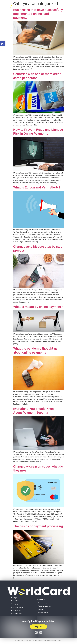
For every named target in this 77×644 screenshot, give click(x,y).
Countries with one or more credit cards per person (37, 76)
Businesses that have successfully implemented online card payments (38, 14)
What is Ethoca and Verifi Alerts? (37, 187)
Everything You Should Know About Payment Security (34, 411)
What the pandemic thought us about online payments (35, 350)
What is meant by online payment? (38, 307)
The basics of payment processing (38, 526)
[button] (3, 43)
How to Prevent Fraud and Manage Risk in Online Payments (38, 132)
